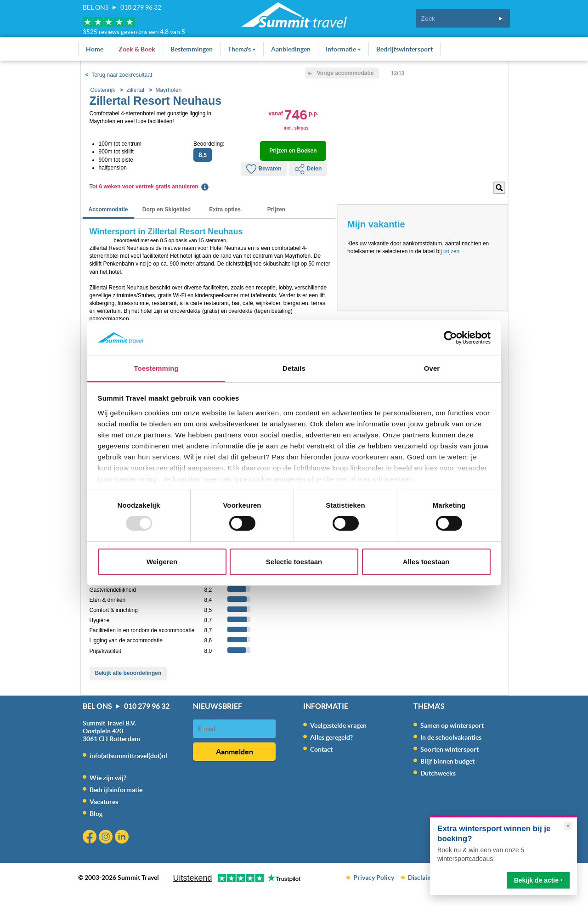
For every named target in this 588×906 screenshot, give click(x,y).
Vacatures (104, 802)
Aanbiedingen (291, 49)
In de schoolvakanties (451, 737)
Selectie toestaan (294, 562)
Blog (96, 814)
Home (95, 49)
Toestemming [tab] (156, 368)
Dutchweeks (438, 773)
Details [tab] (294, 368)
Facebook (91, 838)
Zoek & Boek (137, 49)
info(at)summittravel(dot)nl (128, 756)
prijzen (451, 251)
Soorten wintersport (449, 749)
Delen (308, 169)
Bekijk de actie (538, 880)
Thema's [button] (242, 49)
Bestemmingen (192, 49)
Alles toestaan (426, 562)
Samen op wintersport (452, 725)
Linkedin (123, 838)
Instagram (107, 838)
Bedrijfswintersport (404, 49)
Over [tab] (432, 368)
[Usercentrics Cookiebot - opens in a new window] (450, 338)
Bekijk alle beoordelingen (128, 673)
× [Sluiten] (568, 826)
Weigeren (162, 562)
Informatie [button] (343, 49)
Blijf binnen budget (447, 761)
